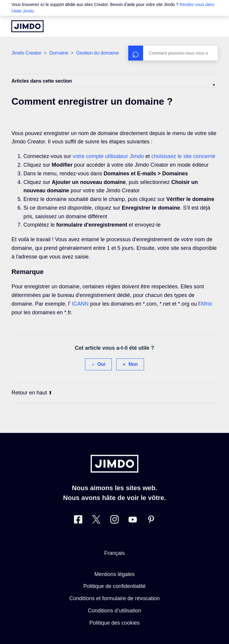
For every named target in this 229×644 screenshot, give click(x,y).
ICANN (80, 304)
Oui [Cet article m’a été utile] (102, 364)
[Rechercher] (173, 53)
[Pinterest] (151, 521)
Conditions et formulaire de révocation (114, 598)
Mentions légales (114, 574)
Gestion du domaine (97, 53)
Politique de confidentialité (114, 586)
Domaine (59, 53)
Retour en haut (32, 393)
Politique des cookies (114, 623)
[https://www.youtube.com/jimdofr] (133, 521)
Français (114, 553)
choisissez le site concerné (183, 156)
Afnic (207, 304)
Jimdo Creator (26, 53)
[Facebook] (78, 521)
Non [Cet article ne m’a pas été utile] (133, 364)
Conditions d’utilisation (114, 611)
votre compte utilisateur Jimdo (108, 156)
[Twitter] (96, 521)
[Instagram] (114, 521)
